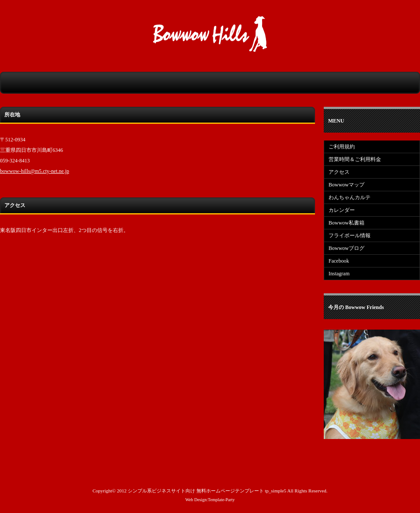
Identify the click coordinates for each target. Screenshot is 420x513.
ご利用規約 (342, 147)
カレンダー (342, 210)
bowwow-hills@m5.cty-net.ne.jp (35, 171)
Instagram (339, 274)
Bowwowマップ (346, 185)
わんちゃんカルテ (350, 197)
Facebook (339, 261)
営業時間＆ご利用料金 (355, 159)
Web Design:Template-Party (210, 500)
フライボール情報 (350, 235)
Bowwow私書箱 (346, 223)
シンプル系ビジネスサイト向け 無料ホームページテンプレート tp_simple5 (207, 491)
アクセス (339, 172)
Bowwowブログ (346, 248)
